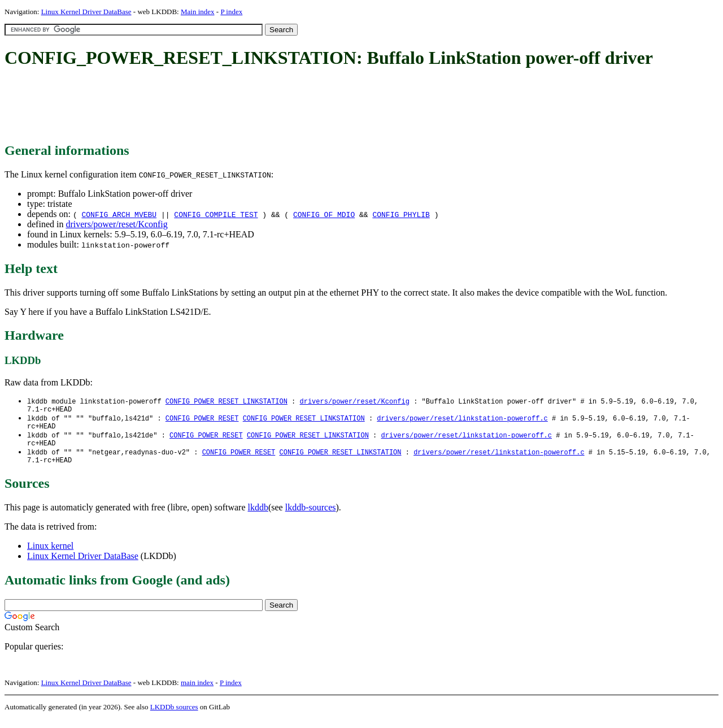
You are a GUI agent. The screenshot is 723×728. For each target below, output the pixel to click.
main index (197, 692)
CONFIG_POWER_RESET (202, 421)
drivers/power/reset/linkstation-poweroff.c (462, 421)
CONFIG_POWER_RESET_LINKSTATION (227, 402)
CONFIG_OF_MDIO (324, 214)
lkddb (258, 516)
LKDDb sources (174, 716)
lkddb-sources (311, 516)
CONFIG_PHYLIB (401, 214)
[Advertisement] (210, 106)
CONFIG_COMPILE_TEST (216, 214)
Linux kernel (50, 555)
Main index (198, 12)
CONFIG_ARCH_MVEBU (119, 214)
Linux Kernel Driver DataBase (86, 12)
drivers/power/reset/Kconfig (116, 224)
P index (231, 12)
